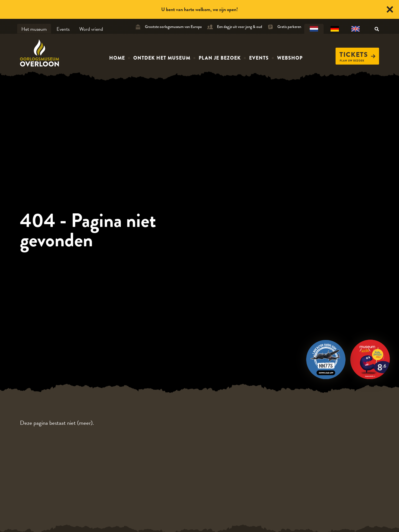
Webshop (290, 58)
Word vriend (91, 29)
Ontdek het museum (162, 58)
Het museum (34, 29)
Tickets (357, 55)
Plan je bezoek (220, 58)
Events (63, 29)
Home (117, 58)
